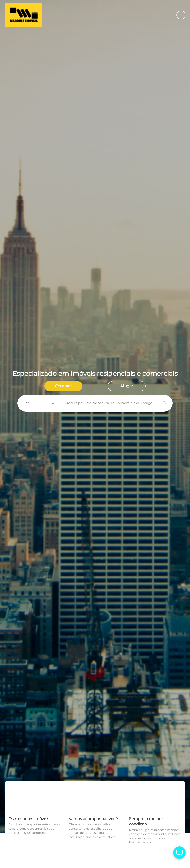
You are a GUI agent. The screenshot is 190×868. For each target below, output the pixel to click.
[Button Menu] (181, 15)
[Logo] (35, 15)
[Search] (165, 403)
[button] (39, 403)
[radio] (63, 386)
